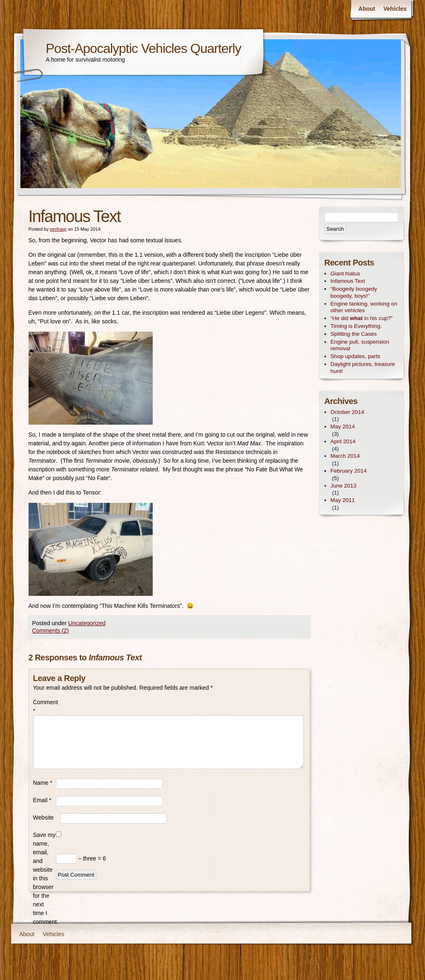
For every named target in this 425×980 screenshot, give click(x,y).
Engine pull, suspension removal (360, 345)
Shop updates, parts (355, 356)
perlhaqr (58, 229)
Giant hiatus (346, 274)
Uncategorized (87, 623)
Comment (44, 706)
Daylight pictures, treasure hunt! (363, 368)
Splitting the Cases (354, 334)
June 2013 (344, 486)
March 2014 (345, 456)
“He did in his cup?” (362, 318)
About (367, 9)
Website (43, 817)
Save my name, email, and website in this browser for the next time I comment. (44, 878)
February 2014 (349, 471)
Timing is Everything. (356, 326)
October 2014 (347, 412)
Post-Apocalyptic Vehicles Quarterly (144, 48)
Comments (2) (51, 631)
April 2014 (343, 441)
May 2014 (343, 427)
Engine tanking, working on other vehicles (364, 307)
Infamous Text (348, 281)
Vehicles (395, 9)
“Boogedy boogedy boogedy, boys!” (354, 292)
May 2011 (343, 500)
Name (43, 783)
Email (42, 800)
